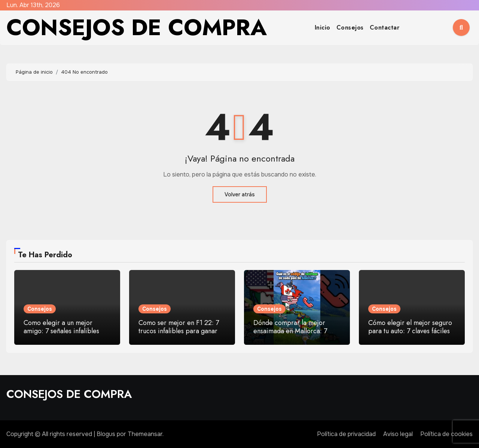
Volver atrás (240, 194)
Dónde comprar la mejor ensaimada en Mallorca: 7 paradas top (290, 331)
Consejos (350, 27)
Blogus (106, 434)
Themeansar (145, 434)
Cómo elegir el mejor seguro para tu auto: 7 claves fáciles (410, 327)
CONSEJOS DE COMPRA (137, 27)
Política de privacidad (346, 434)
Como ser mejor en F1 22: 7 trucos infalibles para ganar (179, 327)
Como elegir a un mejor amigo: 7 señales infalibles (61, 327)
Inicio (323, 27)
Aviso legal (398, 434)
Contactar (385, 27)
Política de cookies (446, 434)
